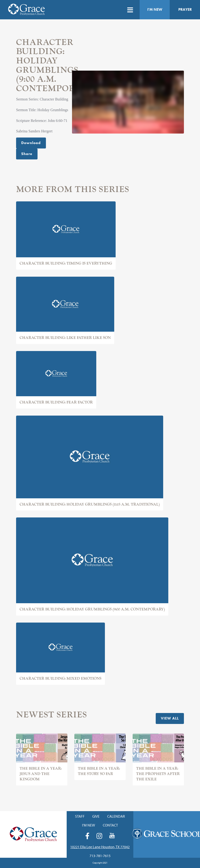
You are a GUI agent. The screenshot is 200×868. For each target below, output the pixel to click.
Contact (110, 825)
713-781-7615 (100, 856)
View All (170, 718)
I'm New (155, 9)
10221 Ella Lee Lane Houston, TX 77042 (100, 847)
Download (31, 143)
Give (96, 816)
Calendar (116, 816)
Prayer (185, 9)
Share (27, 154)
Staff (80, 816)
